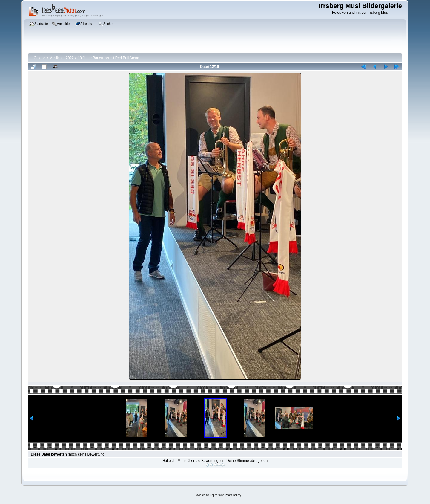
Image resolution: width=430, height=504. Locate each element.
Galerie (40, 58)
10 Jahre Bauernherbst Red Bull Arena (108, 58)
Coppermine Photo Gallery (225, 495)
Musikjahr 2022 (61, 58)
